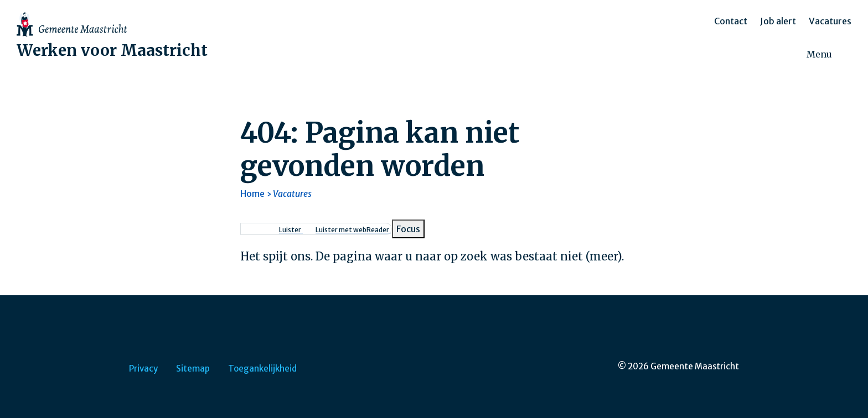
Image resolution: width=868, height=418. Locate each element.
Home (252, 194)
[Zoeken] (851, 55)
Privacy (143, 369)
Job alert (778, 21)
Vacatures (830, 21)
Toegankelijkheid (262, 369)
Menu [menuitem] (819, 54)
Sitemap (193, 369)
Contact (731, 21)
